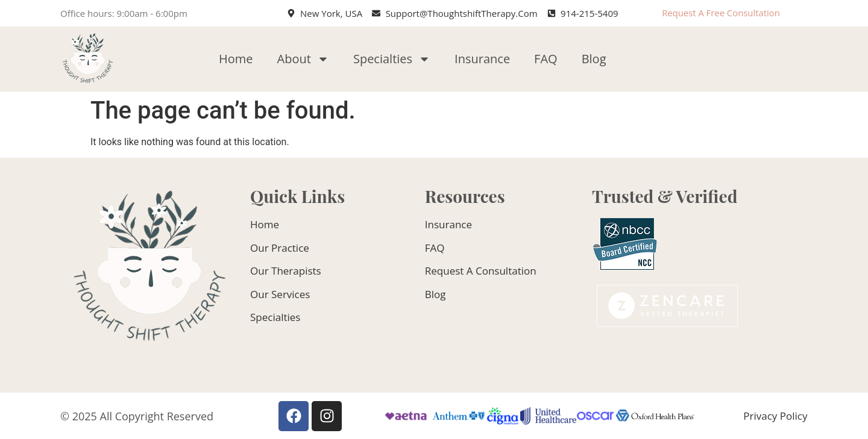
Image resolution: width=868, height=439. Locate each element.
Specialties (392, 59)
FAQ (546, 59)
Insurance (482, 59)
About (303, 59)
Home (236, 59)
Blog (594, 59)
